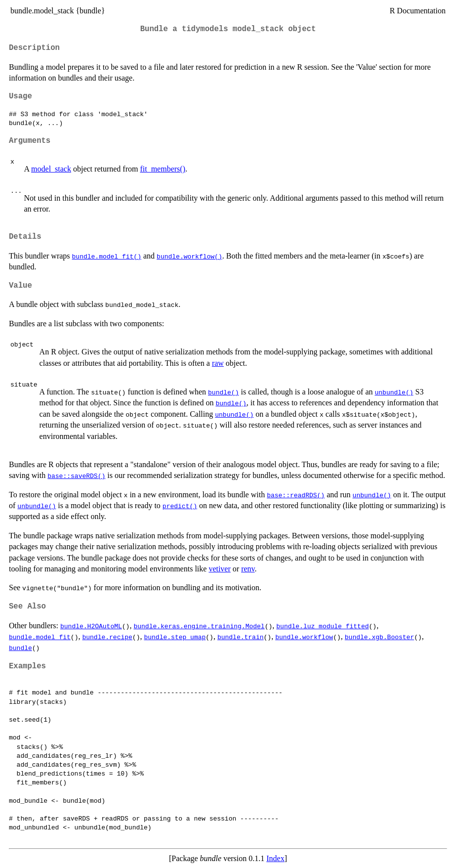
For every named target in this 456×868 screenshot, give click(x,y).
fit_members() (163, 169)
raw (218, 363)
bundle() (223, 392)
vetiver (219, 569)
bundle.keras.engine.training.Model (199, 626)
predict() (180, 506)
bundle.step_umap (175, 637)
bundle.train (241, 637)
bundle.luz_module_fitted (322, 626)
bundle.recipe (107, 637)
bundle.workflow (304, 637)
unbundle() (394, 392)
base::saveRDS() (76, 476)
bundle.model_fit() (107, 256)
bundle (21, 648)
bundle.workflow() (189, 256)
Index (275, 858)
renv (248, 569)
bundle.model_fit (40, 637)
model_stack (51, 169)
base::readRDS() (296, 495)
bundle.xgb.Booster (379, 637)
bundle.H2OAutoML (91, 626)
